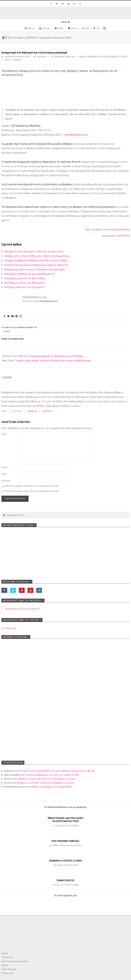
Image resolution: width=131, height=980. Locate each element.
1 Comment (16, 60)
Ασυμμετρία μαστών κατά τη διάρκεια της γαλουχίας (34, 269)
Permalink (32, 411)
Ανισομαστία (93, 57)
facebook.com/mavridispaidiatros (111, 229)
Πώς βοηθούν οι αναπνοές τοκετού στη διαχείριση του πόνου (45, 779)
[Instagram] (21, 316)
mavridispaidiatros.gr (76, 135)
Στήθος (124, 57)
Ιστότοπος (6, 481)
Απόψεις (104, 57)
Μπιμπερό (114, 57)
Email (4, 474)
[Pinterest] (17, 316)
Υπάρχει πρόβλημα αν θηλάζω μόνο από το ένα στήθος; (36, 260)
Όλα (73, 57)
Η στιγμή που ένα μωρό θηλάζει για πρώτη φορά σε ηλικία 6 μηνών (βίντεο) (57, 771)
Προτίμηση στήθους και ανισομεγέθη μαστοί (29, 274)
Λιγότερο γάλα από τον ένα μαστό (24, 287)
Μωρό (68, 57)
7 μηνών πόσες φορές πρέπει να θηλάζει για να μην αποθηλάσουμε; (53, 360)
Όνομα (5, 467)
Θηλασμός (59, 57)
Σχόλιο (4, 434)
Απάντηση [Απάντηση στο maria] (47, 411)
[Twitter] (8, 316)
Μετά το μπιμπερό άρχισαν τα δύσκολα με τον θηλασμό (51, 356)
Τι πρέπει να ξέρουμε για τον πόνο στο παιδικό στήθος (52, 775)
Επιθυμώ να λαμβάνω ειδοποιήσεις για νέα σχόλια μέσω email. (31, 486)
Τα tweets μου (9, 628)
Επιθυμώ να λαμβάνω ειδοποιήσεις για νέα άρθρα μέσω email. (31, 491)
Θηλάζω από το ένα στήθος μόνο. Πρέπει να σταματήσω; (37, 256)
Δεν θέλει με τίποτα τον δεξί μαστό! (25, 283)
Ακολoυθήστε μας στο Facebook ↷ (23, 601)
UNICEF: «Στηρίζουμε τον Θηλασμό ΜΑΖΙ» (52, 787)
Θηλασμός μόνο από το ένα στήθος (25, 278)
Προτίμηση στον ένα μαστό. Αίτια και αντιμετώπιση (34, 251)
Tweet (6, 331)
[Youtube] (12, 316)
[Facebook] (4, 316)
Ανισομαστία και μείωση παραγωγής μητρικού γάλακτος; (36, 265)
